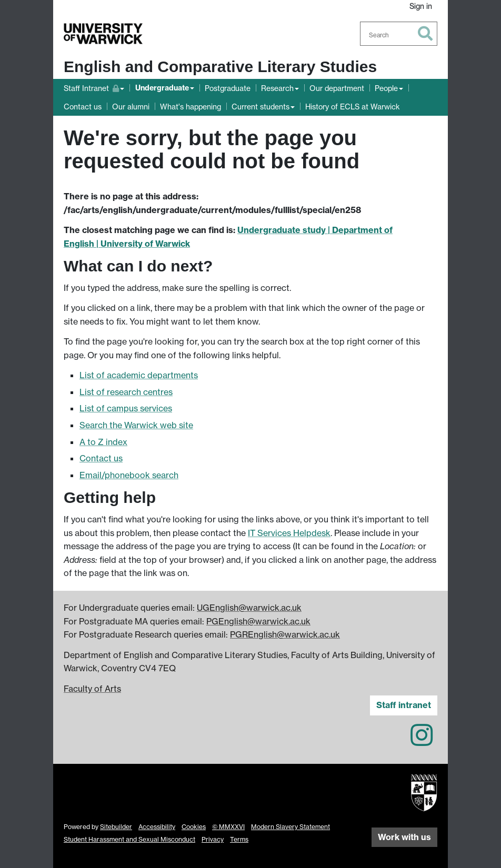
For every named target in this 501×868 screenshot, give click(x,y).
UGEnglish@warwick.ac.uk (249, 608)
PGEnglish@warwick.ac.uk (258, 621)
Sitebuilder (116, 827)
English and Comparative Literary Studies (220, 67)
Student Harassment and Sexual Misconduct (129, 839)
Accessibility (157, 827)
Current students (260, 107)
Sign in (421, 6)
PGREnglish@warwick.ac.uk (285, 634)
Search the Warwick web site (136, 425)
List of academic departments (139, 375)
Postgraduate (228, 88)
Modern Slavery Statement (290, 827)
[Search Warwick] (399, 34)
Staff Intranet (94, 87)
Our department (337, 88)
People (386, 88)
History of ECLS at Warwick (353, 107)
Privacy (213, 839)
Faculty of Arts (92, 689)
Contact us (83, 107)
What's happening (191, 107)
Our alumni (131, 107)
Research (277, 88)
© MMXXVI (228, 827)
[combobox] (399, 34)
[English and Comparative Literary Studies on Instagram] (422, 741)
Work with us (404, 837)
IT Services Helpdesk (289, 533)
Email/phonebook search (129, 475)
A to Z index (103, 442)
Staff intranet (404, 705)
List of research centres (126, 392)
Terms (239, 839)
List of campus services (126, 408)
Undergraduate (162, 88)
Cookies (194, 827)
